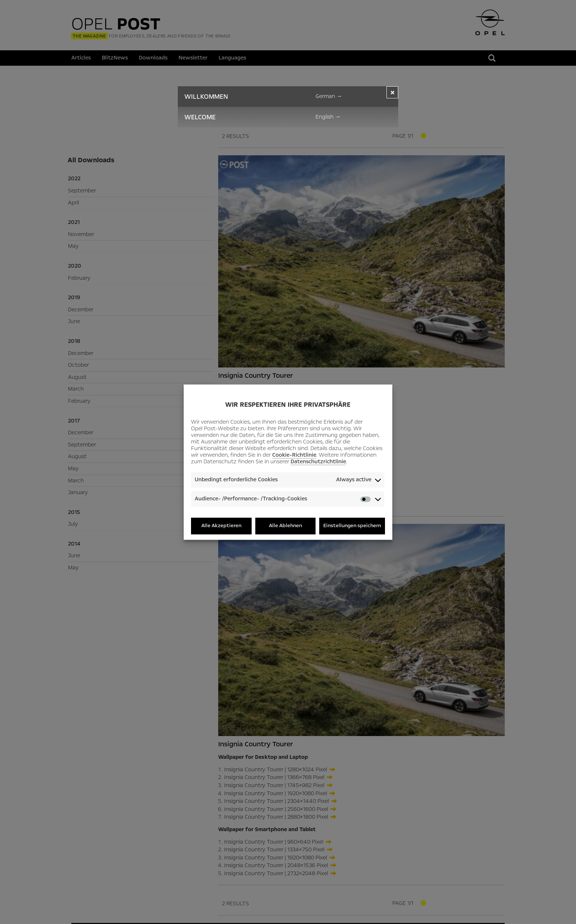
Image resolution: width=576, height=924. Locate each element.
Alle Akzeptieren (221, 526)
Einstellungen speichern (352, 526)
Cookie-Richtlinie (294, 455)
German (329, 96)
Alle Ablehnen (285, 526)
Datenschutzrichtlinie (318, 462)
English (328, 117)
